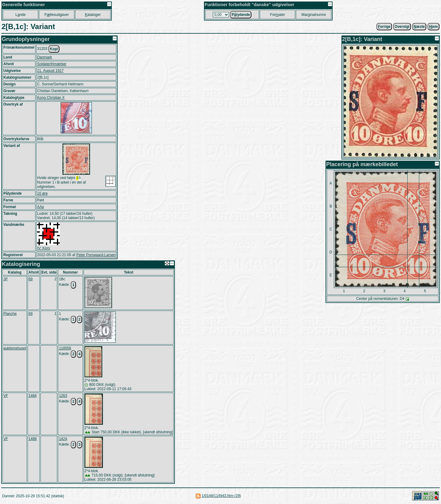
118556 (65, 349)
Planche (10, 314)
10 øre (42, 194)
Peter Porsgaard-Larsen (96, 256)
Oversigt (402, 27)
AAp (41, 207)
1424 (63, 439)
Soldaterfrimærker (52, 64)
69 (30, 280)
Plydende (241, 15)
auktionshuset (15, 349)
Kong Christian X (51, 98)
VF (6, 396)
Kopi (54, 49)
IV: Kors (43, 249)
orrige (384, 27)
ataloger (93, 15)
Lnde (20, 15)
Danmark (45, 57)
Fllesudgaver (57, 15)
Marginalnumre (314, 15)
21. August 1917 (50, 71)
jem (433, 27)
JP (6, 280)
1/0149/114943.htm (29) (221, 496)
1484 (33, 396)
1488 (33, 439)
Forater (278, 15)
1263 (63, 396)
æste (419, 27)
